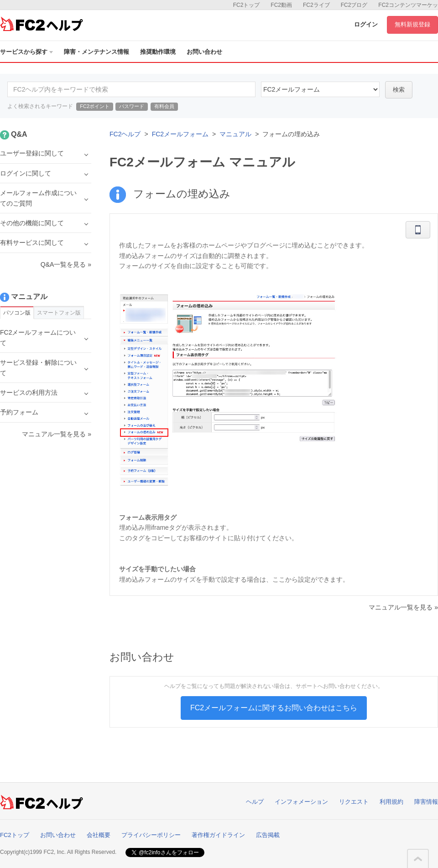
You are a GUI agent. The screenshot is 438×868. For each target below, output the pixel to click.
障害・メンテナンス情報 (96, 52)
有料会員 (164, 106)
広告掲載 (268, 835)
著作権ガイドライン (218, 835)
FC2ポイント (95, 106)
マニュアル (235, 134)
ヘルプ (255, 802)
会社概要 (99, 835)
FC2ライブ (316, 5)
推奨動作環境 (158, 52)
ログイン (366, 24)
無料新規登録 (412, 24)
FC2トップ (247, 5)
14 (320, 89)
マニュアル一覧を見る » (403, 607)
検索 (399, 90)
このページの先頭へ (418, 859)
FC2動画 (281, 5)
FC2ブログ (354, 5)
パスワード (132, 106)
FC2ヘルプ (125, 134)
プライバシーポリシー (151, 835)
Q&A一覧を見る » (66, 264)
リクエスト (354, 802)
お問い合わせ (204, 52)
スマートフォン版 (59, 313)
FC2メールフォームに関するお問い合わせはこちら (274, 708)
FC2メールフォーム (180, 134)
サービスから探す (26, 52)
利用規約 (391, 802)
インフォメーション (301, 802)
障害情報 (426, 802)
